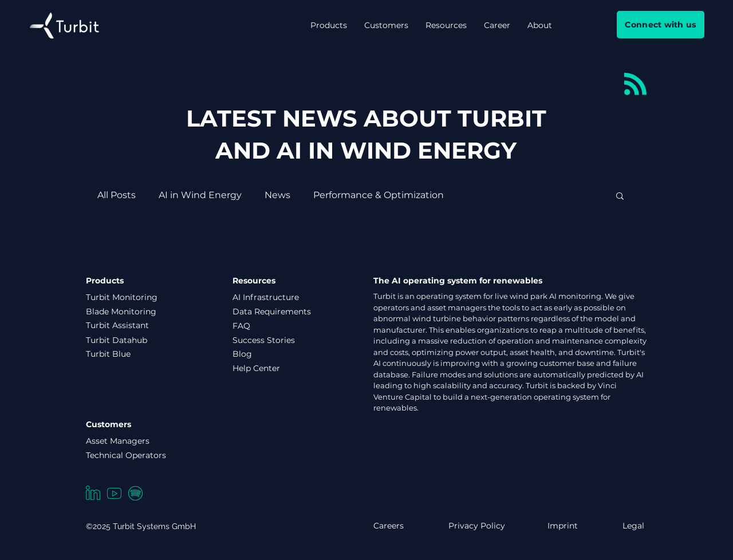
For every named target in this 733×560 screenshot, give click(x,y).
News (277, 195)
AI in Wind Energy (200, 195)
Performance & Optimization (379, 195)
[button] (329, 25)
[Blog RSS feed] (635, 84)
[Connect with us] (661, 25)
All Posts (117, 195)
